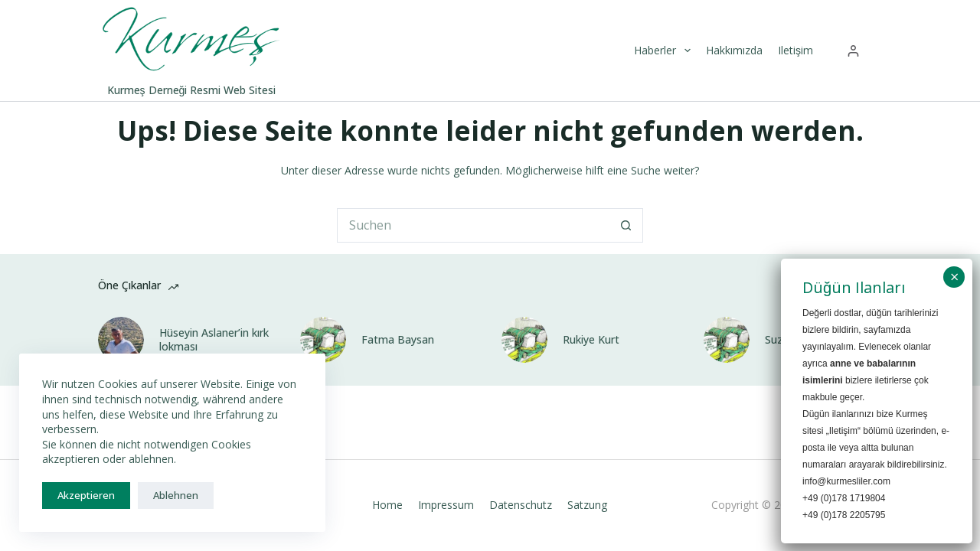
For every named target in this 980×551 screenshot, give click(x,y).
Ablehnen (176, 495)
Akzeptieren (86, 495)
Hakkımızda (734, 50)
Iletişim (795, 50)
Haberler (664, 51)
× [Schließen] (955, 277)
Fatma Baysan (398, 340)
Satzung (587, 505)
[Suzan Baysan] (727, 340)
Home (387, 505)
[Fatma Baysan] (323, 340)
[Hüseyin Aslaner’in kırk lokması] (121, 340)
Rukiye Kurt (591, 340)
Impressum (446, 505)
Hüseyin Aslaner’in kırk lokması (214, 340)
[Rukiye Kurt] (524, 340)
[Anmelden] (853, 51)
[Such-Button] (626, 225)
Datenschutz (521, 505)
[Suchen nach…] (473, 225)
